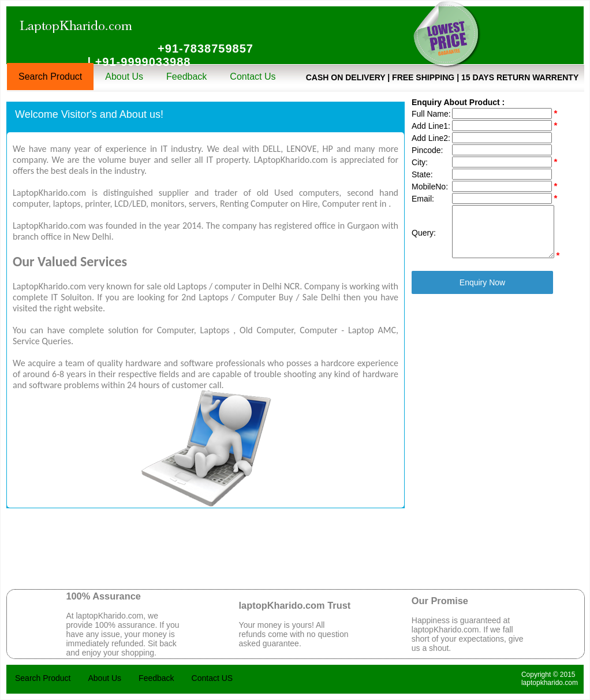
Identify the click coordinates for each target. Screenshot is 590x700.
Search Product (50, 77)
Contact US (212, 678)
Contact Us (253, 77)
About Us (124, 77)
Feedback (186, 77)
